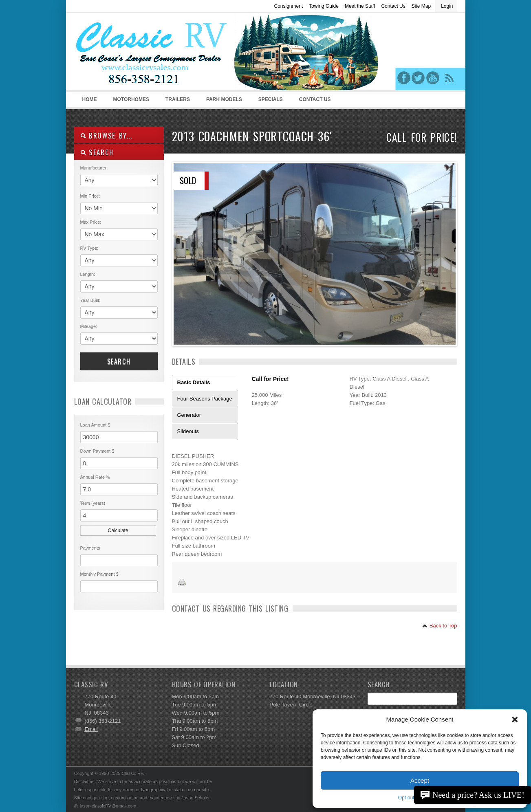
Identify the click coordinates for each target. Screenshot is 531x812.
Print (182, 583)
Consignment (288, 6)
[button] (515, 720)
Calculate (118, 530)
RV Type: (89, 248)
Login (447, 6)
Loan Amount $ (95, 425)
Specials (271, 99)
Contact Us (393, 6)
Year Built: (90, 300)
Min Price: (90, 196)
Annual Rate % (95, 477)
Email (91, 729)
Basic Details (194, 382)
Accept (420, 780)
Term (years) (93, 503)
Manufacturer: (94, 168)
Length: (88, 274)
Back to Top (440, 626)
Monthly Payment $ (99, 574)
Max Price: (91, 222)
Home (90, 99)
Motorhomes (130, 102)
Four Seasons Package (205, 399)
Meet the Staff (360, 6)
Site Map (421, 6)
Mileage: (89, 326)
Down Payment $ (97, 451)
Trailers (176, 102)
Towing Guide (324, 6)
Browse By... (107, 135)
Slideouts (188, 431)
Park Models (224, 99)
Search (119, 361)
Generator (189, 415)
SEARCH (97, 152)
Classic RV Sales (135, 53)
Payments (90, 548)
